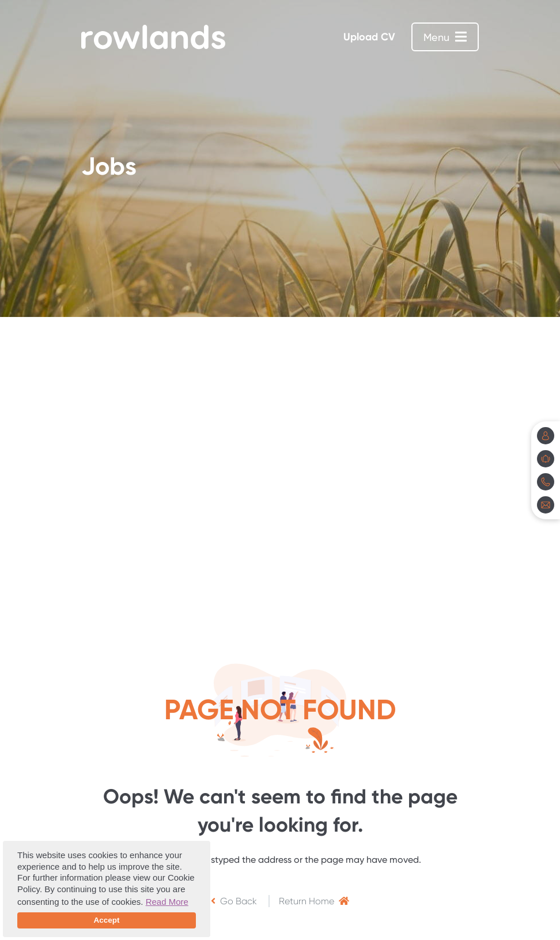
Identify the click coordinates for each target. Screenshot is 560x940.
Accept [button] (106, 920)
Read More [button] (167, 902)
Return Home (314, 901)
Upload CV (369, 37)
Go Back (234, 901)
